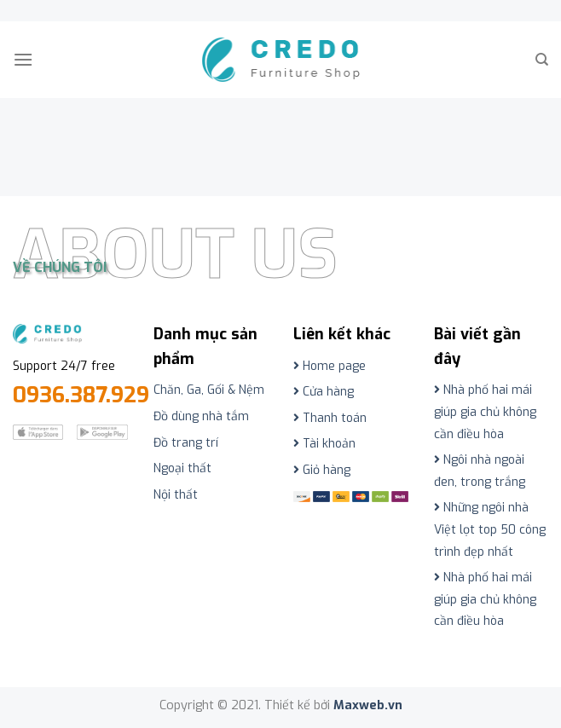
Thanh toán (330, 418)
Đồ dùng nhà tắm (201, 416)
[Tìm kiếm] (542, 60)
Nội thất (176, 495)
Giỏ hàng (322, 470)
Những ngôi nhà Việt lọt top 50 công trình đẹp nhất (490, 529)
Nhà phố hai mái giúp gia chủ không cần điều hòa (485, 412)
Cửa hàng (324, 392)
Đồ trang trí (186, 443)
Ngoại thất (182, 468)
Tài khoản (324, 444)
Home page (330, 366)
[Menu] (23, 59)
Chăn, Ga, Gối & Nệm (209, 390)
